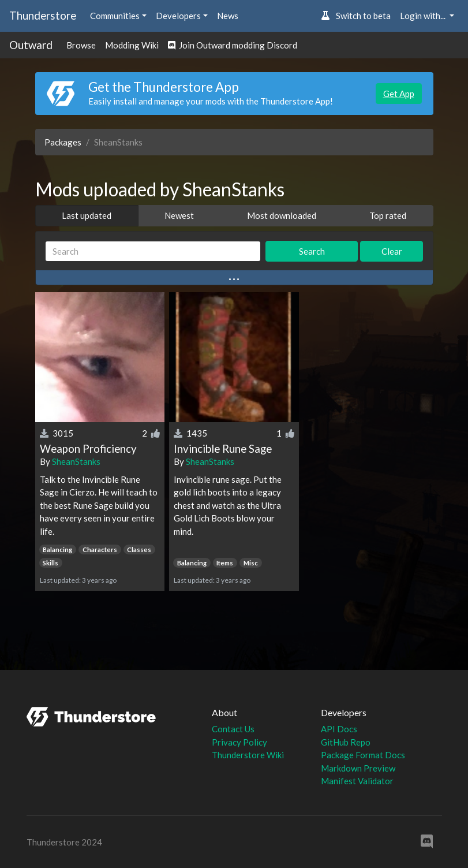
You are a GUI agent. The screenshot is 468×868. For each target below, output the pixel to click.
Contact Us (233, 729)
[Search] (153, 252)
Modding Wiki (132, 45)
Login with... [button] (424, 16)
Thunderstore (43, 15)
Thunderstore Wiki (248, 755)
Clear (392, 251)
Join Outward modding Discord (233, 45)
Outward (31, 45)
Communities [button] (115, 16)
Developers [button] (178, 16)
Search (312, 251)
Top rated (388, 215)
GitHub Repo (346, 742)
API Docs (339, 729)
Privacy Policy (239, 742)
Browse (81, 45)
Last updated (87, 215)
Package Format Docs (363, 755)
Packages (63, 142)
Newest (179, 215)
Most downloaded (282, 215)
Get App (399, 94)
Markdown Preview (358, 768)
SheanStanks (76, 461)
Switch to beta (356, 16)
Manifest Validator (357, 781)
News (228, 16)
